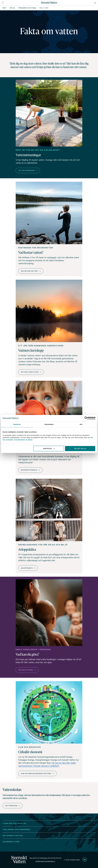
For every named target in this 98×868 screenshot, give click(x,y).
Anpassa (49, 448)
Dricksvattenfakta (30, 470)
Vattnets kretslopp (31, 372)
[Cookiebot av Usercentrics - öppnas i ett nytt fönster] (86, 418)
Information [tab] (49, 424)
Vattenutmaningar (28, 170)
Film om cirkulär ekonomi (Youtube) (37, 774)
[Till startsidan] (49, 3)
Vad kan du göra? (27, 670)
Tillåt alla (80, 448)
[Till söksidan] (3, 3)
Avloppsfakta (28, 568)
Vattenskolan (13, 806)
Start (4, 8)
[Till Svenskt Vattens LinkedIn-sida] (85, 860)
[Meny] (95, 3)
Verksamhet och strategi (27, 8)
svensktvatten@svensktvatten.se (45, 861)
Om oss (12, 8)
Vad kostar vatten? (31, 271)
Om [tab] (81, 424)
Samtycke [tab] (17, 424)
